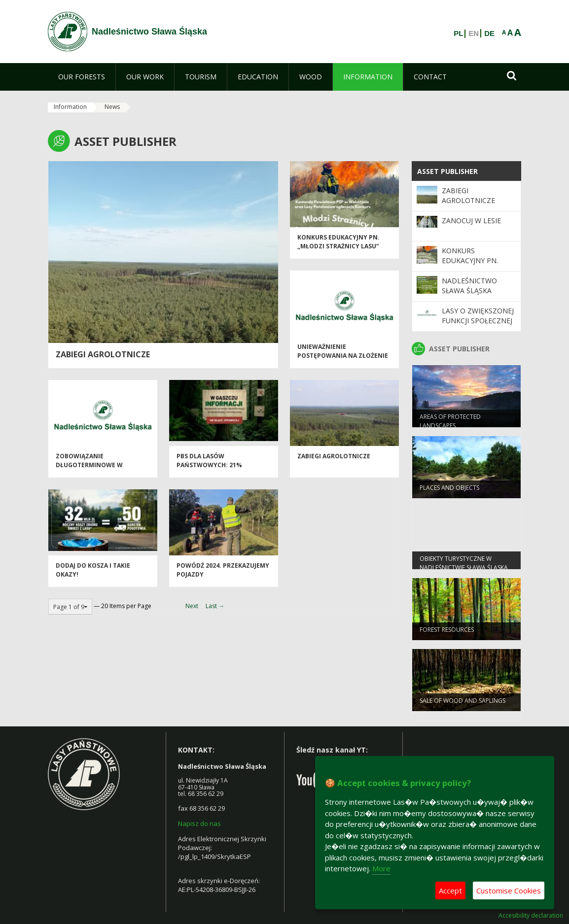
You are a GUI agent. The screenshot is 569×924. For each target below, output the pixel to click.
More (381, 868)
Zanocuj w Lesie (471, 221)
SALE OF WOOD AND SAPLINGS (462, 705)
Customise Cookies (509, 890)
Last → (215, 606)
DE (489, 34)
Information (70, 107)
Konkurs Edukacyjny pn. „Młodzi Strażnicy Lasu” (338, 246)
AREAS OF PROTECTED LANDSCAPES (450, 425)
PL (458, 34)
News (112, 107)
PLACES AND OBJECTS (449, 492)
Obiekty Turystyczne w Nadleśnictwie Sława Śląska (464, 567)
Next (192, 606)
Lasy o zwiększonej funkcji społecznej (478, 316)
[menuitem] (82, 77)
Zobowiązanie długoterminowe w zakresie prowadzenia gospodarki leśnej (93, 474)
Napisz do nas (199, 823)
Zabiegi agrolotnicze (334, 461)
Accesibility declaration (531, 916)
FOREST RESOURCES (447, 634)
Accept (450, 890)
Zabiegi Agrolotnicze (103, 354)
